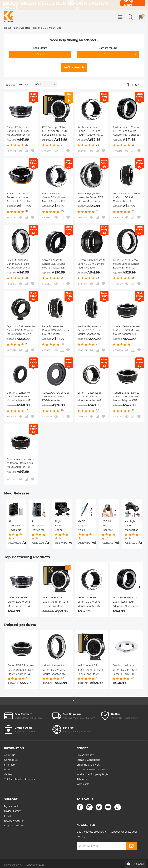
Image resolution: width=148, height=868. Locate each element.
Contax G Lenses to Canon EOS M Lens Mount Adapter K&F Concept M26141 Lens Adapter (19, 397)
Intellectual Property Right (93, 775)
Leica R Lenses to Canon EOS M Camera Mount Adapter (55, 330)
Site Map (9, 765)
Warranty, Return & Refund (93, 770)
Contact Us (11, 760)
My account (11, 806)
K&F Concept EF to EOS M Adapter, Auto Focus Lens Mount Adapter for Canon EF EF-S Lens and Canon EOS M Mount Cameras (56, 131)
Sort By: (23, 85)
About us (10, 755)
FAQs (7, 816)
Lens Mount (40, 48)
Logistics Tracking (15, 826)
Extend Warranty (14, 821)
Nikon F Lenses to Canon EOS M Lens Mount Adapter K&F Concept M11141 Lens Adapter (54, 198)
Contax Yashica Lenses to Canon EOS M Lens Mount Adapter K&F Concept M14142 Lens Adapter (126, 331)
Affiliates (82, 779)
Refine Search (74, 68)
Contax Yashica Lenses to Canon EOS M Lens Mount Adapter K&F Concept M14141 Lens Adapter (20, 464)
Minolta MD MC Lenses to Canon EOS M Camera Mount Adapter (127, 198)
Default (38, 85)
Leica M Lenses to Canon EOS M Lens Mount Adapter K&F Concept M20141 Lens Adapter (19, 264)
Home (8, 28)
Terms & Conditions (88, 760)
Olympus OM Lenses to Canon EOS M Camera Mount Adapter (92, 264)
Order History (12, 811)
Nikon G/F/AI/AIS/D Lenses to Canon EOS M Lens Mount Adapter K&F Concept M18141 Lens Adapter (91, 198)
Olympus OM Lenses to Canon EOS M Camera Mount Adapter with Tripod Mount (21, 331)
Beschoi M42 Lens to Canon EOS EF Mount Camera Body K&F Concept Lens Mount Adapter (125, 670)
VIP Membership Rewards (20, 779)
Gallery (8, 775)
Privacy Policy (85, 755)
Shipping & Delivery (88, 765)
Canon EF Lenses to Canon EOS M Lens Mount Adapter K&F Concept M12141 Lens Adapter (19, 131)
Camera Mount (108, 48)
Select (40, 54)
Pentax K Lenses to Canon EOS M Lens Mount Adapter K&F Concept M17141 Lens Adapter (90, 131)
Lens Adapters (22, 28)
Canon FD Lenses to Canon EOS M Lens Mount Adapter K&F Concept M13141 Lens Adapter (90, 397)
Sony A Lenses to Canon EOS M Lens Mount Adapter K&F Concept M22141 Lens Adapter (55, 264)
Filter (135, 85)
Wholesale (83, 784)
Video (8, 770)
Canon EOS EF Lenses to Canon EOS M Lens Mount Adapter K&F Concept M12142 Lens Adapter (126, 397)
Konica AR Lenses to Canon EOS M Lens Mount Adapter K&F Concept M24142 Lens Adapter (90, 331)
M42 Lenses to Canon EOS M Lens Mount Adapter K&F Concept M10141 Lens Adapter (126, 131)
